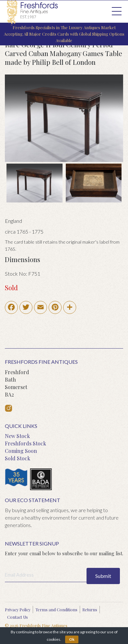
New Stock (17, 436)
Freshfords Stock (25, 443)
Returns (90, 609)
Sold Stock (17, 458)
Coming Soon (21, 451)
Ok (72, 639)
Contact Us (17, 617)
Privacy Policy (18, 609)
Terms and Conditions (56, 609)
